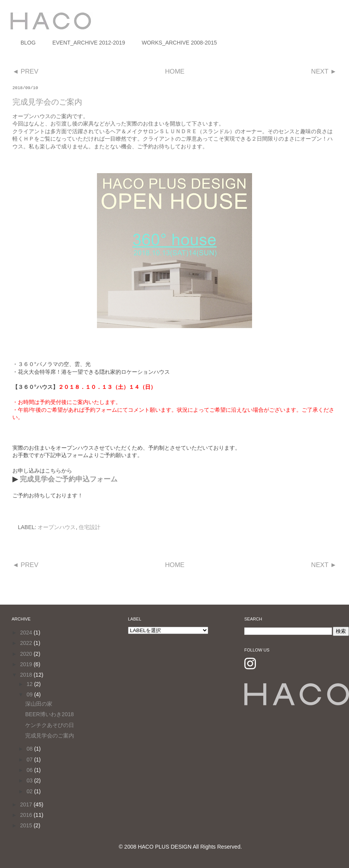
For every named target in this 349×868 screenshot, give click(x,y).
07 (30, 760)
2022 (27, 643)
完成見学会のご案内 (50, 736)
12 (30, 684)
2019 (27, 664)
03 (30, 780)
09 (30, 694)
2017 (27, 804)
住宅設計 (90, 527)
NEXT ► (324, 71)
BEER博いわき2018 (49, 714)
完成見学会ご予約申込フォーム (69, 479)
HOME (174, 71)
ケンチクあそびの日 (50, 725)
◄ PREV (25, 71)
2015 (27, 825)
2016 (27, 815)
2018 (27, 675)
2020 (27, 654)
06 (30, 770)
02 (30, 791)
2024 (27, 633)
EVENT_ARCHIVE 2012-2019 (89, 43)
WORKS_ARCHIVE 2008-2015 (179, 43)
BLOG (28, 43)
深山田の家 (39, 704)
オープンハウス (57, 527)
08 (30, 749)
